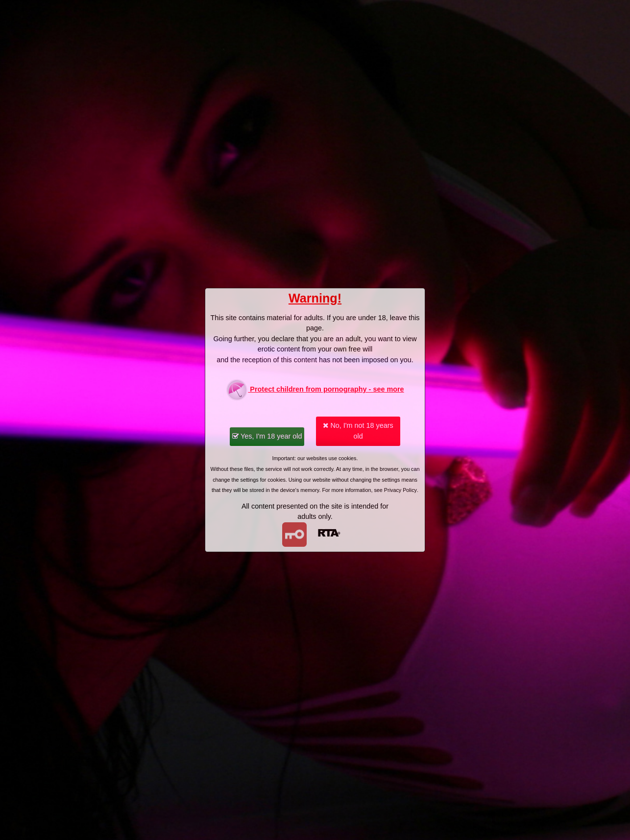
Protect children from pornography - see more (315, 390)
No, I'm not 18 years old (358, 431)
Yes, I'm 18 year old (267, 436)
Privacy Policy (400, 490)
